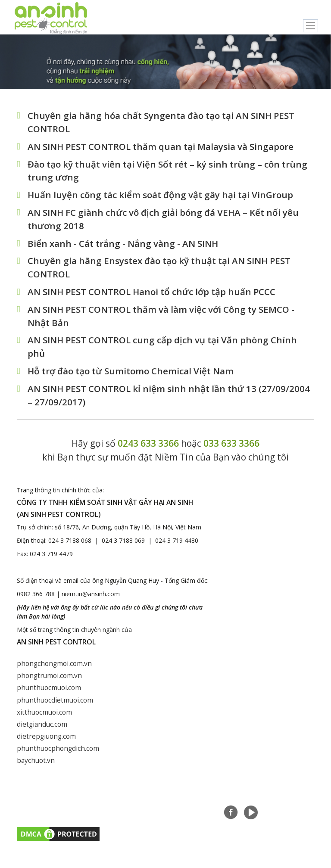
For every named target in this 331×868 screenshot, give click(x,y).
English (315, 9)
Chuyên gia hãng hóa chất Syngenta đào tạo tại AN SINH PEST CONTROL (162, 122)
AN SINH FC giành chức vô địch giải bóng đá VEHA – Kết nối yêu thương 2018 (164, 221)
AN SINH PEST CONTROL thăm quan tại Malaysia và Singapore (162, 147)
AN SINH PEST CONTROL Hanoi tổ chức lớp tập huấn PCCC (154, 295)
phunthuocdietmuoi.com (55, 706)
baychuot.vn (36, 768)
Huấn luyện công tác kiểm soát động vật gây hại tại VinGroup (161, 196)
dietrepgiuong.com (47, 743)
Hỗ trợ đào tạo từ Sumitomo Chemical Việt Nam (132, 376)
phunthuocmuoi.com (49, 694)
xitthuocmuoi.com (44, 719)
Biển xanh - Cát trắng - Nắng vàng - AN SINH (123, 246)
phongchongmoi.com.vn (55, 669)
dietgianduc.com (42, 731)
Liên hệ (275, 808)
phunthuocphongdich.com (58, 756)
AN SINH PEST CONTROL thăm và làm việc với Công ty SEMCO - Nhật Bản (162, 320)
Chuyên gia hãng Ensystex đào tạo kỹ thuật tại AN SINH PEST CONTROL (160, 271)
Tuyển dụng (240, 808)
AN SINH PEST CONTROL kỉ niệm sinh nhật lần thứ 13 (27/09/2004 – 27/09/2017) (170, 401)
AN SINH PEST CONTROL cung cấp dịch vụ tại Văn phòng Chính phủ (164, 351)
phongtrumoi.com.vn (50, 681)
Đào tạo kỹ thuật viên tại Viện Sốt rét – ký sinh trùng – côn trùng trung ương (168, 172)
